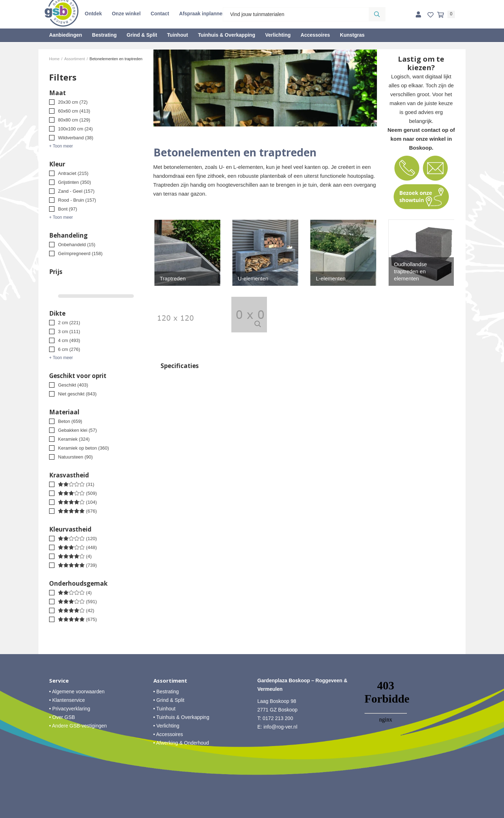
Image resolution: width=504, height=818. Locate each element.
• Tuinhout (165, 709)
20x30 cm (73, 102)
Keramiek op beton (83, 448)
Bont (67, 209)
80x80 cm (74, 120)
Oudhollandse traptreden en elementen (411, 271)
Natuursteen (75, 457)
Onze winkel (126, 14)
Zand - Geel (76, 191)
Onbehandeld (77, 245)
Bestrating (104, 35)
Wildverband (76, 138)
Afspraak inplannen (202, 14)
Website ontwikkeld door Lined (252, 815)
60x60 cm (74, 111)
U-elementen (253, 278)
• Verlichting (166, 726)
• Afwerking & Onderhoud (181, 743)
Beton (70, 421)
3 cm (69, 332)
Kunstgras (352, 35)
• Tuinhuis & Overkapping (181, 717)
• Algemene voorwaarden (77, 692)
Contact (160, 14)
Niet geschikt (77, 394)
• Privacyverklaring (70, 709)
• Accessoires (168, 734)
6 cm (69, 349)
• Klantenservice (67, 700)
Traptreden (173, 278)
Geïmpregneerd (80, 253)
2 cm (69, 323)
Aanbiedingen (66, 35)
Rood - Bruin (77, 200)
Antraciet (73, 173)
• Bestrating (166, 692)
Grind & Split (142, 35)
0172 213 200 (278, 718)
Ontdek (93, 14)
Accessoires (316, 35)
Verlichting (278, 35)
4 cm (69, 340)
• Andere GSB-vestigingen (78, 726)
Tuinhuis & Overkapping (227, 35)
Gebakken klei (77, 430)
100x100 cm (75, 129)
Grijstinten (75, 182)
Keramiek (74, 439)
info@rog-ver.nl (280, 727)
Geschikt (73, 385)
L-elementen (330, 278)
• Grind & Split (169, 700)
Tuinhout (177, 35)
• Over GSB (62, 717)
